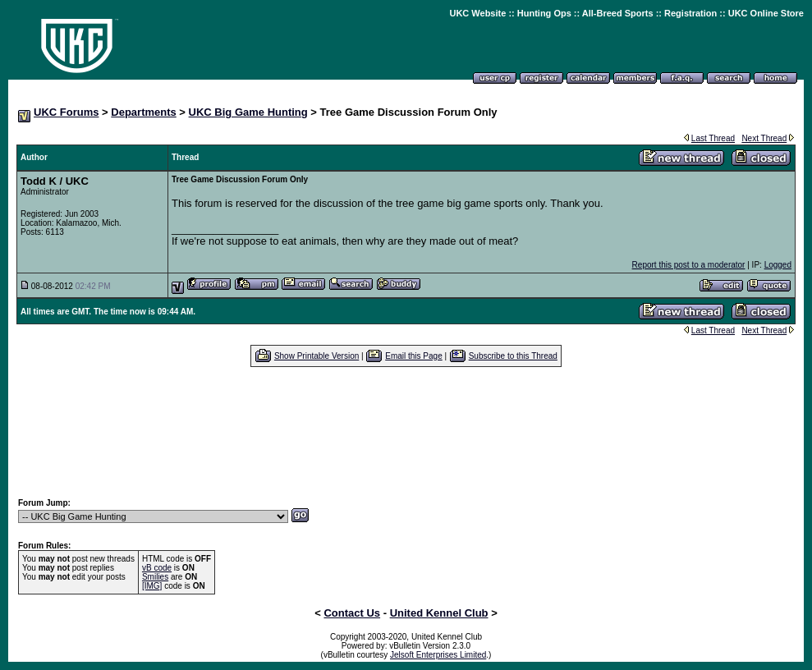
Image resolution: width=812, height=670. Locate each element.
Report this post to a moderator (689, 265)
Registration (690, 13)
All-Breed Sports (618, 13)
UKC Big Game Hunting (248, 112)
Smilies (155, 577)
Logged (778, 265)
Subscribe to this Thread (513, 356)
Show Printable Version (317, 356)
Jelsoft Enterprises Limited (438, 655)
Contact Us (352, 613)
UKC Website (477, 13)
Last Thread (713, 138)
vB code (157, 568)
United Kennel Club (439, 613)
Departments (143, 112)
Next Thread (764, 138)
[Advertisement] (406, 432)
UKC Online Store (766, 13)
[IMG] (152, 586)
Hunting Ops (544, 13)
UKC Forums (66, 112)
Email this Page (413, 356)
